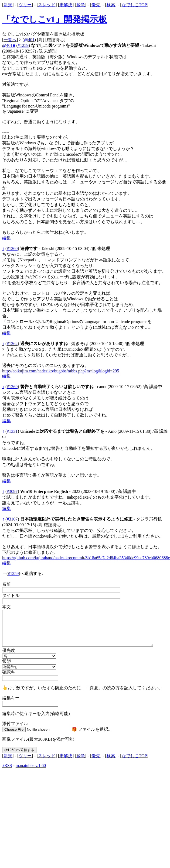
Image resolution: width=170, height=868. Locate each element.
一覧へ (10, 40)
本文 (6, 607)
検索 (111, 5)
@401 (29, 40)
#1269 (12, 387)
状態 (6, 661)
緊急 (81, 5)
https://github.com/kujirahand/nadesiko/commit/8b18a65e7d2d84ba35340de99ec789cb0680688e (86, 558)
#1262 (12, 344)
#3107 (12, 519)
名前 (6, 584)
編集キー (11, 698)
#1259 (23, 45)
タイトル (11, 595)
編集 (6, 238)
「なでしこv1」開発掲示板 (55, 19)
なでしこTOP (134, 5)
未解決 (66, 5)
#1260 (12, 248)
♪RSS (7, 765)
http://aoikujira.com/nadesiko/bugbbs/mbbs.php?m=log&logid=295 (61, 371)
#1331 (12, 431)
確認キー (11, 672)
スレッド (47, 5)
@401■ (9, 45)
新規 (8, 5)
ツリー (25, 5)
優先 (96, 5)
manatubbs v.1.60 (31, 765)
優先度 (9, 650)
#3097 (12, 491)
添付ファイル (15, 724)
